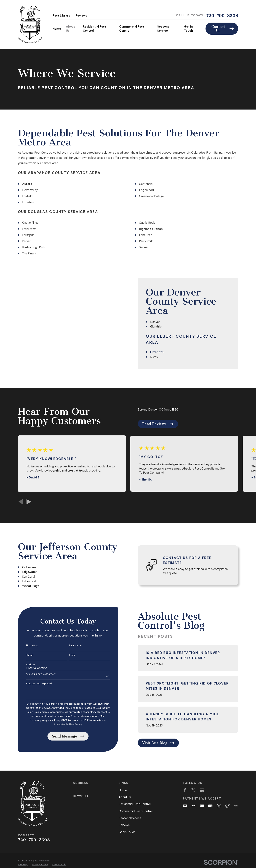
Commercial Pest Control (136, 811)
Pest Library (61, 16)
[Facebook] (185, 790)
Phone (25, 655)
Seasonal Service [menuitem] (164, 29)
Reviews (81, 16)
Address (26, 665)
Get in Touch (127, 832)
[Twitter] (193, 790)
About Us (125, 797)
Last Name (70, 645)
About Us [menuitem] (70, 29)
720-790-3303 (222, 16)
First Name (27, 645)
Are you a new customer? (36, 674)
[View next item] (29, 502)
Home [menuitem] (57, 29)
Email (67, 655)
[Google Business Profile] (202, 790)
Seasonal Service (130, 818)
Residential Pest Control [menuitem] (94, 29)
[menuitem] (23, 865)
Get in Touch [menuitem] (188, 29)
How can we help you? (34, 684)
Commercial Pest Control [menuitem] (132, 29)
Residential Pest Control (135, 804)
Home (123, 790)
